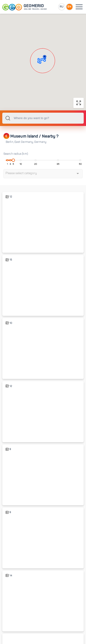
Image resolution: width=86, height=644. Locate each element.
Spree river (14, 429)
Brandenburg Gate (19, 555)
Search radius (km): (16, 154)
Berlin (10, 142)
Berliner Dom (16, 239)
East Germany (24, 142)
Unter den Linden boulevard (25, 302)
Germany (40, 142)
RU (62, 7)
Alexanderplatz (17, 365)
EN (69, 7)
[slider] (13, 160)
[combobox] (43, 118)
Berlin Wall (14, 618)
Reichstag (14, 492)
